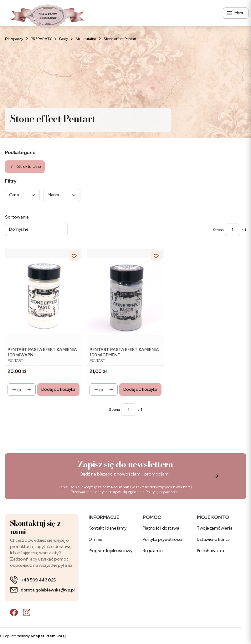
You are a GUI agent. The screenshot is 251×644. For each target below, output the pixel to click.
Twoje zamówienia (215, 528)
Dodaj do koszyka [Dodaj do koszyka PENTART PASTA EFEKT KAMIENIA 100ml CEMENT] (140, 389)
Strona (218, 230)
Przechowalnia (210, 551)
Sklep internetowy (31, 636)
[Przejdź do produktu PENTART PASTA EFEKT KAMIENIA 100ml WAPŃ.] (44, 297)
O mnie (95, 539)
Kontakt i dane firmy (108, 528)
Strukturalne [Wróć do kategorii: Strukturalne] (25, 166)
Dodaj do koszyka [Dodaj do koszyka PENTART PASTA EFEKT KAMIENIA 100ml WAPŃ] (58, 389)
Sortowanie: (17, 217)
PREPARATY (41, 39)
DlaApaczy (14, 39)
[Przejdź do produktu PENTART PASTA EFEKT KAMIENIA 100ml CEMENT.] (125, 297)
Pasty (64, 39)
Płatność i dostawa (161, 528)
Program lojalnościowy (110, 551)
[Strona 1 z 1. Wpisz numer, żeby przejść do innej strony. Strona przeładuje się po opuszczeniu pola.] (233, 230)
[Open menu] (236, 13)
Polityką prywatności (162, 492)
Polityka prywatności (162, 539)
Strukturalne (86, 39)
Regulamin (120, 487)
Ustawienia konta (213, 539)
